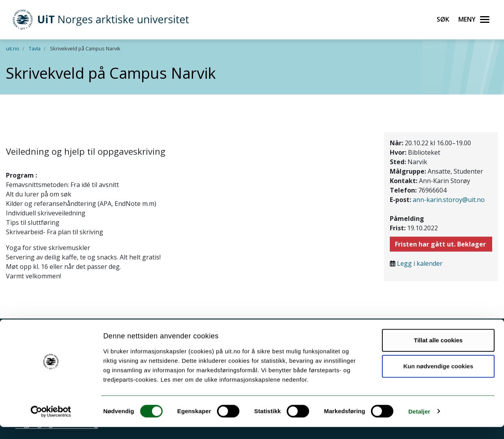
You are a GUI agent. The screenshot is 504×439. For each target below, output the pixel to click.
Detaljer (419, 423)
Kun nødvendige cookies (438, 378)
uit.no (13, 48)
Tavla (35, 48)
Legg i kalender (420, 263)
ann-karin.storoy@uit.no (449, 200)
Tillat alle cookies (438, 353)
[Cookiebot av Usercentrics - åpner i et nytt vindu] (51, 424)
